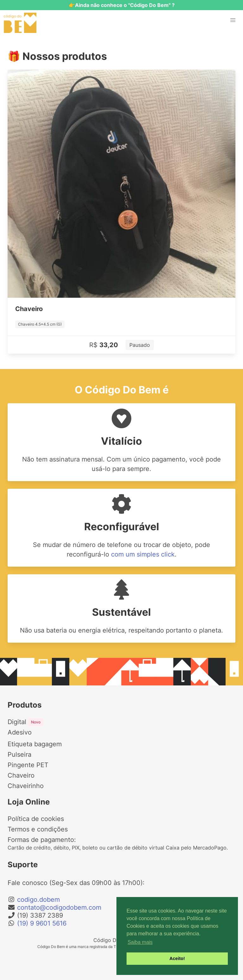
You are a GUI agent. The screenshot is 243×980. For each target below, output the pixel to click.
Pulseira (19, 754)
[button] (233, 20)
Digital (25, 722)
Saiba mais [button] (140, 942)
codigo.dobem (38, 900)
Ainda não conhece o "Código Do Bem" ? (125, 5)
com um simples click (143, 554)
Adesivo (20, 732)
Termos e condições (38, 829)
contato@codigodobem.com (59, 907)
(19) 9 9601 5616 (42, 923)
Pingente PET (28, 765)
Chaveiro (21, 775)
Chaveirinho (26, 786)
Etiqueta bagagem (35, 744)
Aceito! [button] (177, 958)
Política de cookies (36, 819)
